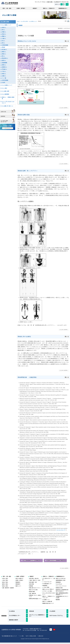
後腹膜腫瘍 (4, 63)
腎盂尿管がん (5, 58)
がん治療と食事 (5, 91)
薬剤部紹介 (18, 584)
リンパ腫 (4, 78)
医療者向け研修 (59, 588)
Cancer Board (59, 584)
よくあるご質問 (46, 587)
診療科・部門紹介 (21, 8)
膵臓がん (4, 36)
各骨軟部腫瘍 (5, 45)
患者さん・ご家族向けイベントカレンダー (49, 597)
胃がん (3, 30)
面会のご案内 (5, 582)
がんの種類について (33, 21)
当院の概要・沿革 (33, 582)
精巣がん (4, 54)
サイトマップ (38, 2)
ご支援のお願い (50, 2)
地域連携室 (45, 585)
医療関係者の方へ (63, 8)
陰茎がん (4, 60)
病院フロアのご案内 (33, 590)
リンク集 (21, 636)
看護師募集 (8, 116)
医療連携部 (58, 582)
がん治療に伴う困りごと (8, 106)
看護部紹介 (18, 582)
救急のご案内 (5, 586)
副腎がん (4, 65)
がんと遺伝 (4, 88)
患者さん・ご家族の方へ (49, 8)
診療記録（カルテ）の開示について (35, 596)
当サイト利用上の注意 (31, 636)
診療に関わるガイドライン (35, 588)
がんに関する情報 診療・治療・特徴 (8, 121)
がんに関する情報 (24, 21)
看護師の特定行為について (48, 603)
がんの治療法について (7, 85)
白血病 (3, 82)
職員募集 (58, 600)
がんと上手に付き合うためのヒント (8, 102)
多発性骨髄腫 (5, 80)
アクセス (43, 2)
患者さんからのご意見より (48, 589)
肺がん (3, 43)
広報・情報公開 (32, 593)
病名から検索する (19, 578)
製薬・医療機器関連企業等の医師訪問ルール (62, 594)
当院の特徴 (31, 584)
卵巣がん (4, 74)
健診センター (18, 586)
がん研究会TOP (57, 2)
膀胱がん (4, 52)
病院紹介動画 (32, 591)
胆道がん (4, 34)
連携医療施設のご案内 (61, 580)
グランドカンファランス (61, 586)
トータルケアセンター (47, 582)
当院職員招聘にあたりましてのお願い (62, 597)
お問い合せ (41, 636)
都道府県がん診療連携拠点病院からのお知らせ (62, 590)
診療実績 (31, 586)
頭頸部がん (4, 67)
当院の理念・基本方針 (34, 578)
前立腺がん (4, 49)
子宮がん (4, 71)
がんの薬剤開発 (5, 94)
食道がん (4, 27)
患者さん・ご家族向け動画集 (8, 98)
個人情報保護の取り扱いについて (10, 636)
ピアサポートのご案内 (47, 591)
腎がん (3, 56)
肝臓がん (4, 32)
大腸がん (4, 38)
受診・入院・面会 (7, 8)
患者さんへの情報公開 (47, 601)
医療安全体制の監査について (35, 599)
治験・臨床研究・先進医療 (8, 588)
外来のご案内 (5, 578)
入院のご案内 (5, 580)
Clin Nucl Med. (61, 530)
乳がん (3, 41)
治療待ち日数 (8, 111)
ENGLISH (64, 2)
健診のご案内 (5, 584)
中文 (68, 2)
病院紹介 (35, 8)
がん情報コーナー (46, 600)
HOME (18, 21)
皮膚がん (4, 76)
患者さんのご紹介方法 (61, 578)
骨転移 (3, 47)
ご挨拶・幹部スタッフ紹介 (35, 580)
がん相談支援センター (47, 584)
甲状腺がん (4, 69)
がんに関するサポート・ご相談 (49, 579)
